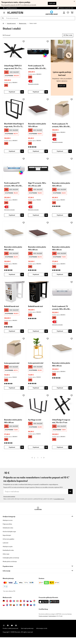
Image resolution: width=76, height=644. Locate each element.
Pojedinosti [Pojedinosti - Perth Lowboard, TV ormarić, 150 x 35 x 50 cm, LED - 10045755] (60, 336)
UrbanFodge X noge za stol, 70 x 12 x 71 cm (62, 427)
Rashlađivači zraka (9, 557)
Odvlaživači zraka (8, 534)
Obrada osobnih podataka (10, 503)
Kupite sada (51, 3)
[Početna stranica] (5, 23)
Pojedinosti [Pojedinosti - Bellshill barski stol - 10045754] (36, 336)
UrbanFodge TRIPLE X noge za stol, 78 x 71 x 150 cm (14, 68)
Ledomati (6, 549)
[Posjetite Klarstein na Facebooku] (8, 632)
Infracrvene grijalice (9, 545)
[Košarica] (72, 13)
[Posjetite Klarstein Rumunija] (11, 611)
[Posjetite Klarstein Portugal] (28, 611)
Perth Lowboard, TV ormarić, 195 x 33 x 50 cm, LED (38, 68)
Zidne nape (6, 560)
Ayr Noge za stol (35, 425)
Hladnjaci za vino (8, 527)
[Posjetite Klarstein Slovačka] (28, 607)
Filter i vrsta (67, 35)
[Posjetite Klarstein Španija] (21, 607)
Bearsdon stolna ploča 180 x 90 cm (62, 252)
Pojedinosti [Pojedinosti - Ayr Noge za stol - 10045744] (36, 453)
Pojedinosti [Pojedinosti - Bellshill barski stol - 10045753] (12, 336)
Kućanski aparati (12, 23)
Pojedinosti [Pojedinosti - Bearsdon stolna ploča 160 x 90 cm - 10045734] (60, 393)
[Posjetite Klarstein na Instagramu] (4, 632)
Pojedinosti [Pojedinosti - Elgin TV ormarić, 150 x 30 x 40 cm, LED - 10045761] (36, 218)
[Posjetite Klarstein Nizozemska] (24, 611)
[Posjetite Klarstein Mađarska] (34, 607)
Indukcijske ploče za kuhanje (12, 564)
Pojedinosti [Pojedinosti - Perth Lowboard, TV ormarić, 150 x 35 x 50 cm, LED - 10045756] (60, 153)
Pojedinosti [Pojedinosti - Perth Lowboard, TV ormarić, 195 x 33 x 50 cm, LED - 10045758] (36, 93)
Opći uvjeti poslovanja (29, 635)
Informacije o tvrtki (45, 635)
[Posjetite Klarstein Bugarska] (14, 611)
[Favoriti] (68, 13)
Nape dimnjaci (7, 542)
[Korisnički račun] (64, 13)
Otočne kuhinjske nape (10, 538)
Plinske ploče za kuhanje (10, 568)
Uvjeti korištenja (53, 623)
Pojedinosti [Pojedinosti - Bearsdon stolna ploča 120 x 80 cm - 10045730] (60, 218)
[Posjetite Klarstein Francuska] (14, 607)
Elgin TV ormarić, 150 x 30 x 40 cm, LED (37, 187)
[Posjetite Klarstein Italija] (17, 607)
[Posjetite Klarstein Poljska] (4, 611)
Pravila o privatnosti (43, 623)
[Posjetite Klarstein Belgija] (21, 611)
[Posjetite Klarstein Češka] (31, 607)
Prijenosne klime (8, 530)
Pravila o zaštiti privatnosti (11, 635)
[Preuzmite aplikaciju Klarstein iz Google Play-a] (54, 608)
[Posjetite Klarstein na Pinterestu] (16, 632)
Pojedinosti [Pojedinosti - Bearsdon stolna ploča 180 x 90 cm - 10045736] (60, 278)
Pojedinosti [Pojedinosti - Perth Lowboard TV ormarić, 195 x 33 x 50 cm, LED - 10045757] (12, 218)
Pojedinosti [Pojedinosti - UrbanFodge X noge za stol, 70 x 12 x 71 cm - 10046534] (60, 453)
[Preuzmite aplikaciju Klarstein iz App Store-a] (44, 608)
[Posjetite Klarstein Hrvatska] (7, 611)
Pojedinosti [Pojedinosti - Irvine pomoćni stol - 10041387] (36, 393)
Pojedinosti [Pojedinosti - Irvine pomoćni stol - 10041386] (12, 393)
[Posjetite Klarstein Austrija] (7, 607)
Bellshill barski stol (12, 311)
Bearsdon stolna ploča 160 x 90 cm (62, 369)
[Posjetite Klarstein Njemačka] (4, 607)
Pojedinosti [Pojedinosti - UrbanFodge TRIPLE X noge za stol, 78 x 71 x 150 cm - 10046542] (12, 93)
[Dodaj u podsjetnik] (24, 42)
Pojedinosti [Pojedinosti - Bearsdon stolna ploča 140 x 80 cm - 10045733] (36, 278)
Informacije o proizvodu (34, 85)
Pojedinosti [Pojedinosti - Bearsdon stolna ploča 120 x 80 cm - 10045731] (36, 153)
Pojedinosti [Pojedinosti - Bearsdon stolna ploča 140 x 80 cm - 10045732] (12, 278)
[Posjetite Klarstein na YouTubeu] (12, 632)
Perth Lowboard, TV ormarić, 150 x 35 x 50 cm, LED (62, 127)
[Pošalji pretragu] (3, 18)
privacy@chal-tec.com (60, 505)
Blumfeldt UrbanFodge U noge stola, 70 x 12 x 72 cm (13, 127)
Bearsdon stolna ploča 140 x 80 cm (14, 252)
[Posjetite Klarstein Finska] (17, 611)
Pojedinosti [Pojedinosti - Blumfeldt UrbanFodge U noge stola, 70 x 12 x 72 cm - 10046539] (12, 153)
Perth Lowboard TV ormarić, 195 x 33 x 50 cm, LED (14, 187)
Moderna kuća (24, 23)
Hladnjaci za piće (8, 553)
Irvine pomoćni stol (13, 368)
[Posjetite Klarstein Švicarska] (11, 607)
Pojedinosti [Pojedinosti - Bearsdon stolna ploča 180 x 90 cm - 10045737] (12, 453)
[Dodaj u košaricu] (22, 93)
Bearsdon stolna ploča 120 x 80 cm (38, 127)
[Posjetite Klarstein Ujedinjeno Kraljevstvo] (24, 607)
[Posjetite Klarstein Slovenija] (31, 611)
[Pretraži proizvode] (38, 18)
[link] (14, 51)
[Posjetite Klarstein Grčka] (34, 611)
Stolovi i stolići (35, 23)
